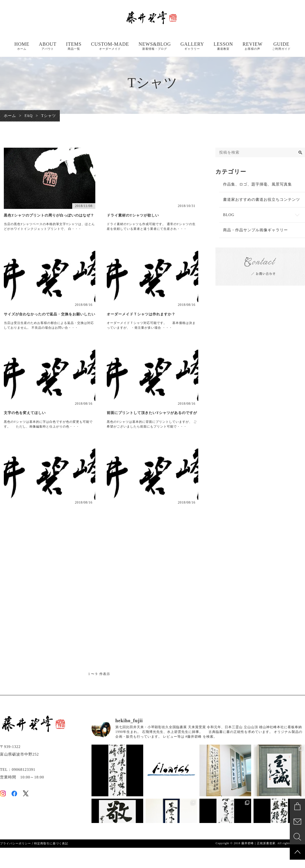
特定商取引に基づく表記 (51, 864)
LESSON (223, 46)
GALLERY (192, 46)
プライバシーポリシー (15, 864)
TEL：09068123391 (18, 790)
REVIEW (253, 46)
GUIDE (281, 46)
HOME (22, 46)
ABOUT (48, 46)
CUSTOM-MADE (110, 46)
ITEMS (74, 46)
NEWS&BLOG (155, 46)
